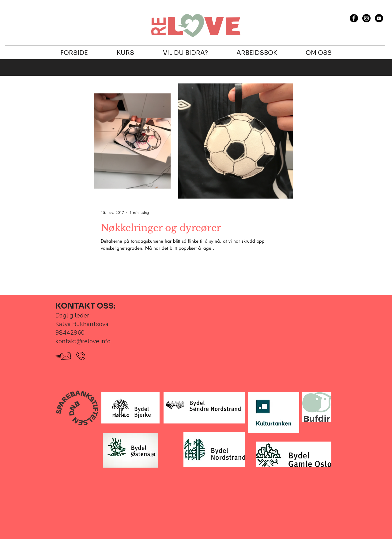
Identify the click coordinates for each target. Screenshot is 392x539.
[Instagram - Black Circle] (366, 18)
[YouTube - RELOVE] (379, 18)
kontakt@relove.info (83, 341)
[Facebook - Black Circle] (354, 18)
